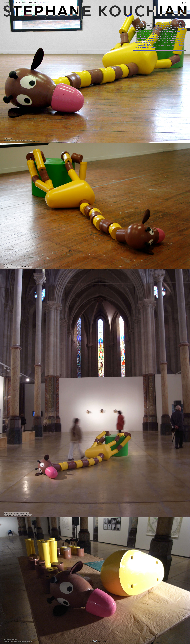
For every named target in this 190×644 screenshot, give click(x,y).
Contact (33, 3)
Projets (8, 3)
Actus (23, 3)
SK (16, 3)
